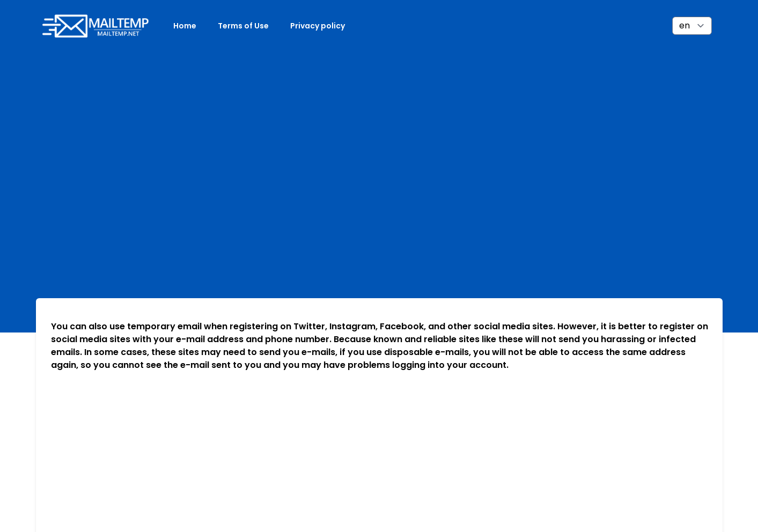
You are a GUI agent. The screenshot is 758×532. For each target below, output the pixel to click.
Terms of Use (243, 26)
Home (185, 26)
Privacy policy (318, 26)
